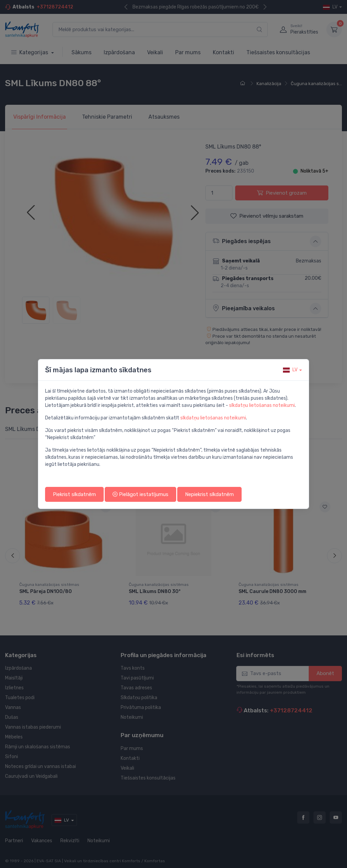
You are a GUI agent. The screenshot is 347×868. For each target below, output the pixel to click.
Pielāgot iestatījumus (140, 494)
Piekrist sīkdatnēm (74, 494)
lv (290, 370)
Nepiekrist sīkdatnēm (209, 494)
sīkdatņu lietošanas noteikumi (262, 405)
